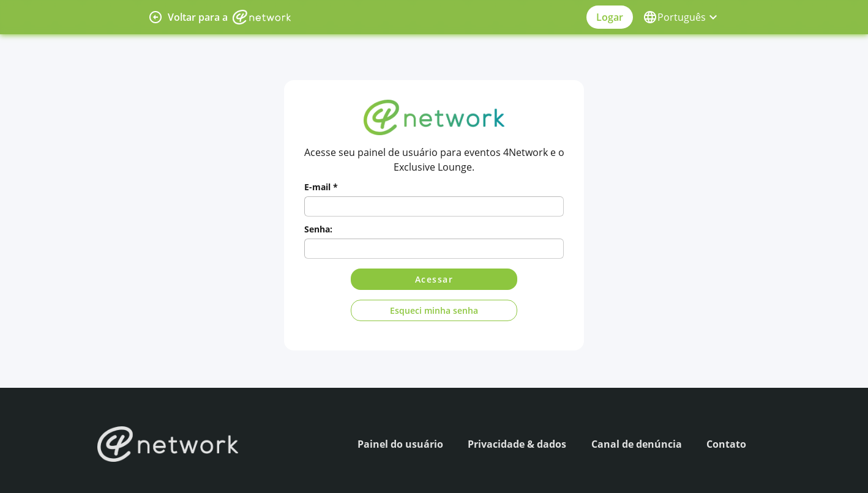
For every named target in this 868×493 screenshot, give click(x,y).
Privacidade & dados (517, 444)
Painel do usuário (400, 444)
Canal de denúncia (637, 444)
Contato (726, 444)
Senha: (318, 229)
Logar (610, 17)
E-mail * (321, 187)
